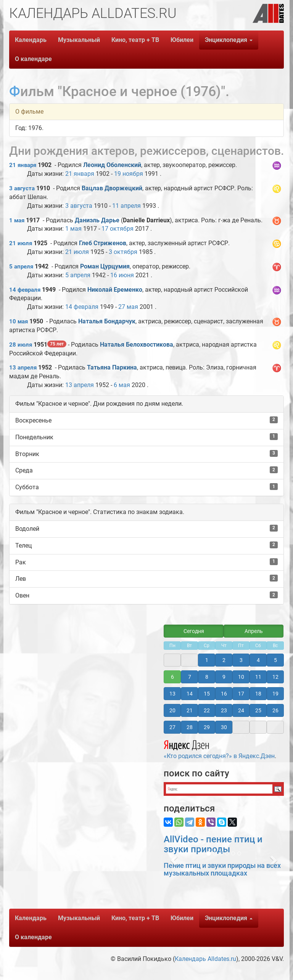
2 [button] (224, 660)
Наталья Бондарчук (107, 321)
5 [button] (275, 660)
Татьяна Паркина (112, 367)
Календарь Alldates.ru (205, 959)
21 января (23, 165)
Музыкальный (79, 40)
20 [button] (172, 710)
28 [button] (190, 727)
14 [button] (190, 694)
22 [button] (207, 710)
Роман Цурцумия (105, 266)
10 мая (19, 321)
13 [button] (172, 694)
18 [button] (258, 694)
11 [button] (258, 677)
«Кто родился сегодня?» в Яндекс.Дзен (219, 749)
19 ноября (129, 174)
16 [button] (224, 694)
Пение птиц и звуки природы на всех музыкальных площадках (222, 869)
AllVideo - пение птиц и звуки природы (213, 844)
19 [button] (275, 694)
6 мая (122, 385)
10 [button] (241, 677)
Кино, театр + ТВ (135, 40)
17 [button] (241, 694)
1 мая (17, 220)
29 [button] (207, 727)
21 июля (21, 243)
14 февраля (25, 290)
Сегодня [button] (194, 631)
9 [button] (224, 677)
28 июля (21, 345)
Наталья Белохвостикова (137, 345)
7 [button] (190, 677)
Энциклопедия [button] (229, 40)
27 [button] (172, 727)
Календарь (31, 40)
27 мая (128, 307)
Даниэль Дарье (97, 220)
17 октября (118, 229)
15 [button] (207, 694)
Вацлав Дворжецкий (112, 188)
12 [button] (275, 677)
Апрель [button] (254, 631)
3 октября (123, 252)
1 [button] (207, 660)
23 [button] (224, 710)
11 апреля (126, 206)
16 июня (122, 275)
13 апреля (23, 368)
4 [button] (258, 660)
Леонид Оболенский (112, 165)
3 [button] (241, 660)
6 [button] (172, 677)
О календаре (33, 59)
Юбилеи (182, 40)
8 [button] (207, 677)
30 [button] (224, 727)
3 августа (22, 188)
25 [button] (258, 710)
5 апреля (21, 267)
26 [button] (275, 710)
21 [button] (190, 710)
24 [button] (241, 710)
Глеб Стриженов (103, 243)
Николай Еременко (115, 290)
